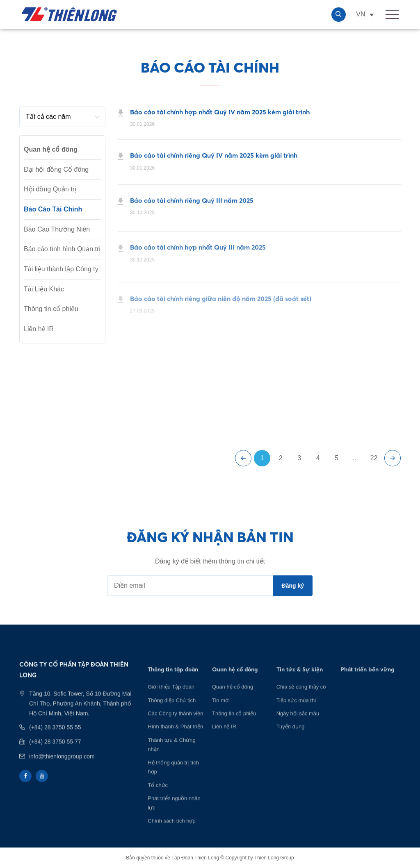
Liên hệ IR (39, 329)
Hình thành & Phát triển (175, 736)
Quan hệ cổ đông (233, 696)
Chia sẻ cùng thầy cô (301, 696)
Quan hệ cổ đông (51, 149)
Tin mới (221, 710)
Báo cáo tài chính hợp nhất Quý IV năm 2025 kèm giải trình (220, 112)
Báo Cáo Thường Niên (57, 229)
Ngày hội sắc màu (298, 723)
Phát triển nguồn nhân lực (174, 812)
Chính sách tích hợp (171, 831)
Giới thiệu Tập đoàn (171, 696)
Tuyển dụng (291, 736)
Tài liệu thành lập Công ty (61, 269)
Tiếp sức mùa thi (296, 710)
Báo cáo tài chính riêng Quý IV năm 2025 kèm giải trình (214, 157)
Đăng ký (293, 586)
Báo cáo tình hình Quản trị (62, 249)
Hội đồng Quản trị (50, 189)
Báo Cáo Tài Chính (53, 209)
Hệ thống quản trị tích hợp (173, 777)
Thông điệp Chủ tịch (172, 710)
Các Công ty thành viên (175, 723)
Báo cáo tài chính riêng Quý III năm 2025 (192, 204)
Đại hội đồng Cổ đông (56, 169)
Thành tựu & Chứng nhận (171, 754)
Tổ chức (158, 795)
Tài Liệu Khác (44, 289)
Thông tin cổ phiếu (51, 309)
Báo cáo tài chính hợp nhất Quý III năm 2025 (198, 255)
